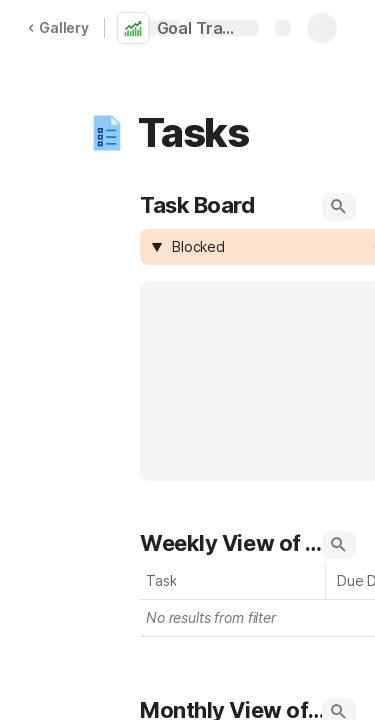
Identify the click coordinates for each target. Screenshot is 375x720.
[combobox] (270, 247)
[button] (107, 133)
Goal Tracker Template (203, 28)
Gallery (58, 27)
